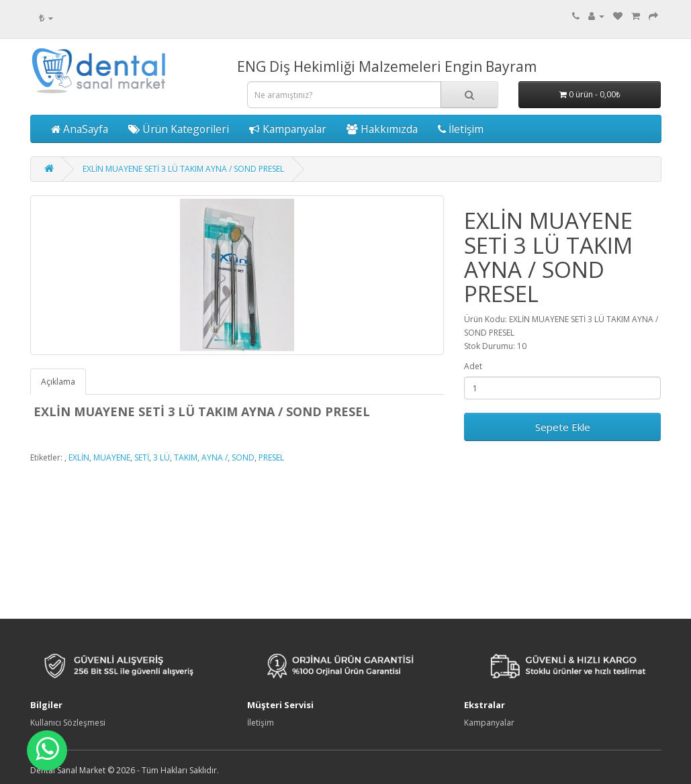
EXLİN (79, 457)
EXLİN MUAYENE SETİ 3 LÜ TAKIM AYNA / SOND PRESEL (183, 169)
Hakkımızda (382, 129)
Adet (473, 366)
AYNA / (215, 457)
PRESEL (271, 457)
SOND (243, 457)
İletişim (461, 129)
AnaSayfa (80, 129)
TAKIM (186, 457)
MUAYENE (112, 457)
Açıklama (58, 382)
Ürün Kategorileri (179, 129)
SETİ (142, 457)
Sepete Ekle (563, 427)
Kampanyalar (288, 129)
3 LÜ (162, 457)
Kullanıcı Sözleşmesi (68, 723)
